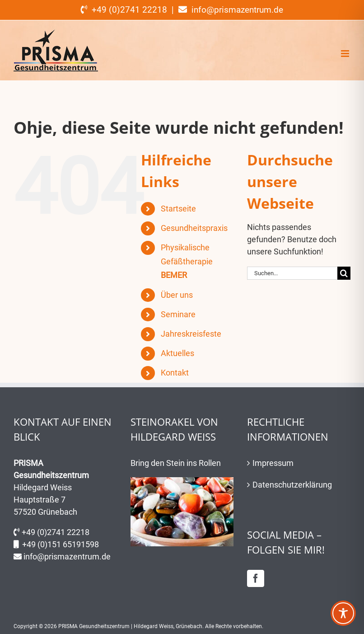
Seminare (178, 314)
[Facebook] (256, 578)
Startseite (178, 209)
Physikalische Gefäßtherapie (187, 261)
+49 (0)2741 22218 (56, 532)
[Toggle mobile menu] (346, 54)
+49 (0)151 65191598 (61, 544)
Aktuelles (177, 353)
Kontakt (175, 373)
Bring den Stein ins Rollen (176, 463)
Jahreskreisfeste (191, 334)
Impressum (273, 463)
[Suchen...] (292, 273)
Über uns (177, 295)
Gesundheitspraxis (194, 228)
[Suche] (344, 273)
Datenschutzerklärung (292, 485)
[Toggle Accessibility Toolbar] (343, 613)
